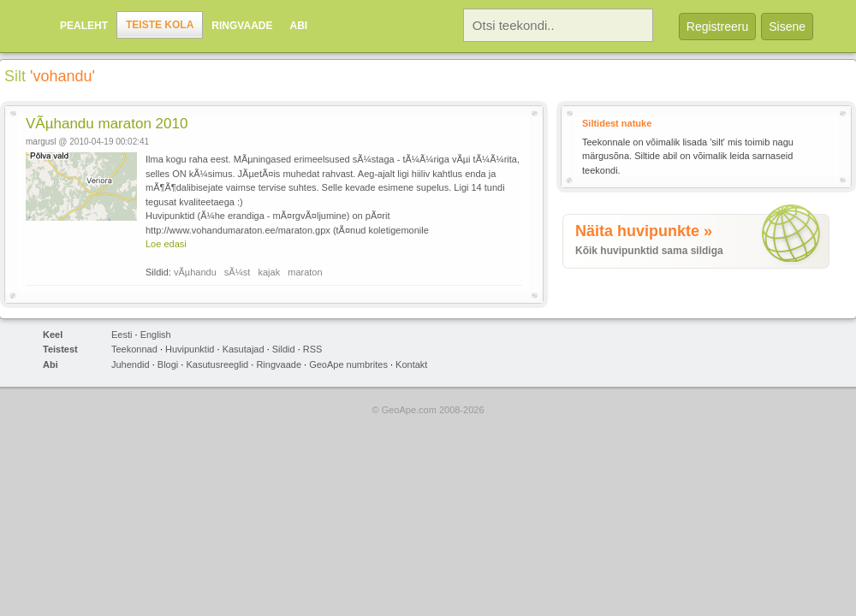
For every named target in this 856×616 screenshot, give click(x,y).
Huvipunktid (190, 349)
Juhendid (131, 364)
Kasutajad (244, 349)
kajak (270, 272)
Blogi (168, 364)
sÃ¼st (238, 272)
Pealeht (84, 26)
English (156, 335)
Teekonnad (134, 349)
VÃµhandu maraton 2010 (107, 124)
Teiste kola (160, 25)
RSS (313, 349)
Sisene (787, 27)
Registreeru (717, 27)
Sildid (284, 349)
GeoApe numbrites (348, 364)
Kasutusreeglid (217, 364)
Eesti (122, 335)
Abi (298, 26)
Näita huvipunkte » (644, 231)
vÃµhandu (195, 272)
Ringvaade (242, 26)
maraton (305, 272)
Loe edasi (166, 244)
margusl (41, 142)
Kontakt (411, 364)
